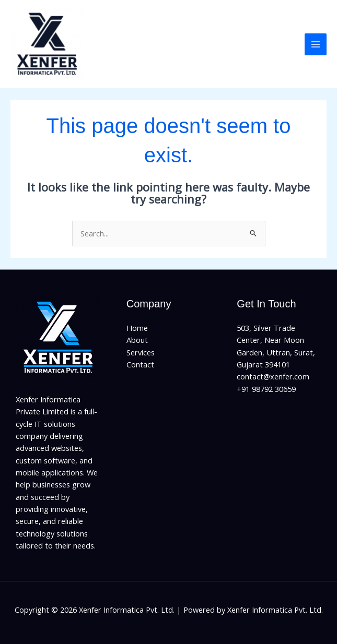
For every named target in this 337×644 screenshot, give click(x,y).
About (137, 340)
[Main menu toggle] (316, 44)
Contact (140, 364)
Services (141, 352)
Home (137, 328)
